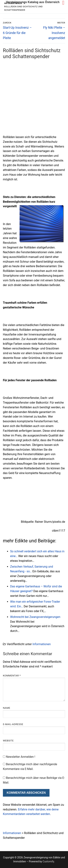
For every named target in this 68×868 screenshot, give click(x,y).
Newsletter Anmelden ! (19, 757)
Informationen (42, 644)
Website (8, 740)
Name (7, 708)
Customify (48, 861)
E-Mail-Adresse (13, 724)
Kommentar (12, 675)
